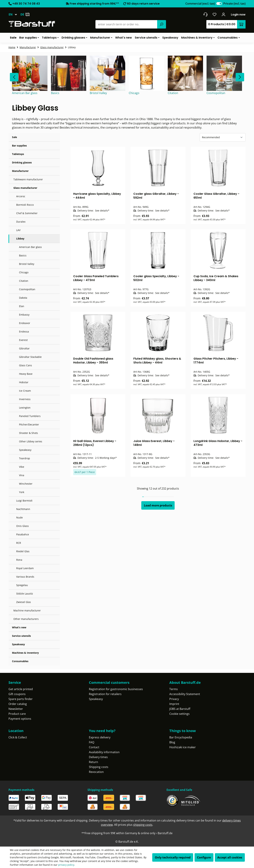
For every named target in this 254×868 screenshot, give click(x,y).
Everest (23, 340)
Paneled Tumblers (30, 416)
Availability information (104, 752)
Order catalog (18, 704)
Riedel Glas (23, 551)
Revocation (96, 772)
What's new (19, 627)
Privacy (174, 699)
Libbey (20, 239)
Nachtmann (23, 509)
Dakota (23, 298)
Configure (204, 857)
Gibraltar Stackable (30, 357)
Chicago (24, 272)
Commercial (200, 4)
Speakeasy (25, 450)
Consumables (20, 661)
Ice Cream (25, 391)
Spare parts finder (21, 699)
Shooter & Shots (28, 433)
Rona (19, 560)
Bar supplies (19, 146)
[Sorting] (223, 137)
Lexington (25, 408)
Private (234, 4)
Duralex (21, 222)
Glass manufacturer (25, 188)
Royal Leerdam (25, 568)
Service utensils (21, 636)
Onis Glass (22, 526)
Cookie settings (179, 714)
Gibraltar (24, 348)
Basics (23, 255)
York (22, 492)
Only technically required (173, 857)
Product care (17, 714)
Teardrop (25, 458)
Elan (22, 306)
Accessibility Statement (185, 694)
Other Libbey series (31, 441)
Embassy (24, 315)
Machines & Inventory (25, 653)
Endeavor (25, 323)
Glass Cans (25, 365)
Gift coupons (17, 694)
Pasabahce (23, 534)
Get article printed (21, 689)
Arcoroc (21, 196)
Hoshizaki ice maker (183, 747)
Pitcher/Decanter (29, 424)
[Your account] (224, 14)
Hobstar (24, 382)
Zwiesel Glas (24, 602)
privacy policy (66, 865)
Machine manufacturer (27, 610)
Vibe (22, 467)
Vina (22, 475)
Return (93, 762)
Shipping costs (99, 767)
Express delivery (100, 737)
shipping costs (143, 825)
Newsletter (16, 709)
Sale (14, 137)
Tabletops (18, 154)
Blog (172, 742)
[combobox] (126, 24)
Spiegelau (22, 585)
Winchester (26, 484)
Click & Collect (18, 737)
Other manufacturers (26, 619)
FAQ (92, 742)
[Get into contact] (205, 14)
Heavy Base (26, 374)
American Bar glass (30, 247)
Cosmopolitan (27, 289)
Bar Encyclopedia (181, 737)
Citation (24, 281)
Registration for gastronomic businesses (116, 689)
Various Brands (25, 577)
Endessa (24, 332)
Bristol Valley (27, 264)
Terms (174, 689)
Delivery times (98, 757)
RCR (19, 543)
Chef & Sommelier (27, 213)
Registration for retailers (105, 694)
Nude (19, 517)
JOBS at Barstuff (180, 709)
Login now (238, 15)
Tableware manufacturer (28, 179)
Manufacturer (20, 171)
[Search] (162, 24)
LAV (18, 230)
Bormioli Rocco (25, 205)
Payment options (20, 719)
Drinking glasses (22, 162)
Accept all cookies (230, 857)
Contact (94, 747)
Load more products (158, 505)
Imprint (174, 704)
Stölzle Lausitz (25, 594)
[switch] (219, 4)
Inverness (25, 399)
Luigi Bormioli (24, 501)
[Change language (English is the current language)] (14, 14)
